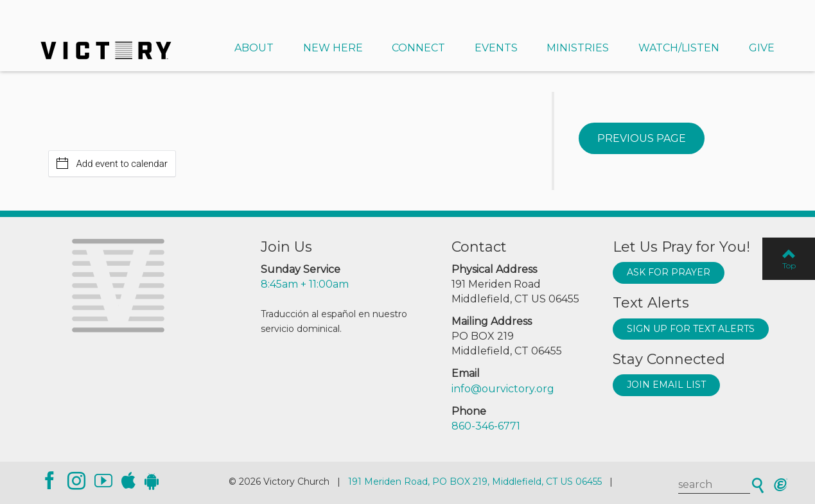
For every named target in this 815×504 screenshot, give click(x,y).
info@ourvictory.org (503, 389)
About (254, 48)
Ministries (578, 48)
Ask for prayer (669, 272)
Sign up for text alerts (691, 329)
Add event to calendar (112, 163)
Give (762, 48)
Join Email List (666, 385)
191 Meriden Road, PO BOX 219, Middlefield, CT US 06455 (475, 482)
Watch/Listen (679, 48)
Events (496, 48)
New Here (333, 48)
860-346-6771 (486, 426)
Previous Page (642, 138)
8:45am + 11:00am (305, 284)
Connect (418, 48)
